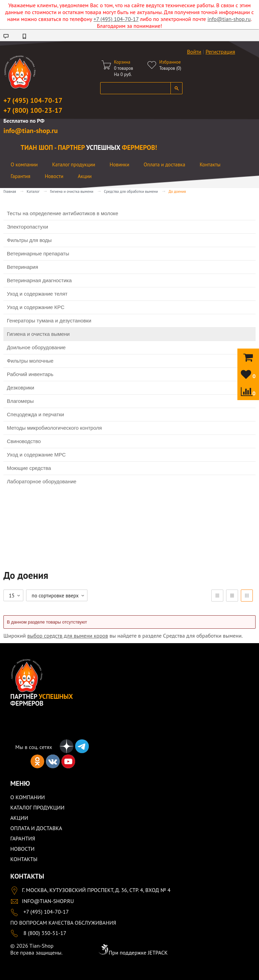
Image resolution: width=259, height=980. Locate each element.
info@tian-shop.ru (229, 19)
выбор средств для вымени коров (67, 636)
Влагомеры (20, 401)
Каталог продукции (74, 164)
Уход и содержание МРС (36, 455)
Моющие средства (29, 468)
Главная (10, 191)
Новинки (120, 164)
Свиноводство (24, 441)
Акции (85, 176)
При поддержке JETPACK (133, 953)
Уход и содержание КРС (36, 307)
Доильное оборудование (36, 347)
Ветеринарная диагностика (39, 280)
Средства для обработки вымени (131, 191)
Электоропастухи (27, 227)
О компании (24, 164)
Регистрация (220, 52)
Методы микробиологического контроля (54, 428)
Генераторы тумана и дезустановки (49, 321)
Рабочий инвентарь (30, 374)
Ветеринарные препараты (38, 254)
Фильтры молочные (30, 361)
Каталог (33, 191)
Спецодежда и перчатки (36, 414)
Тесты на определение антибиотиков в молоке (63, 213)
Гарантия (20, 176)
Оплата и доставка (164, 164)
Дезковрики (21, 388)
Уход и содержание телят (37, 294)
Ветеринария (22, 267)
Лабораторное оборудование (42, 481)
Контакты (210, 164)
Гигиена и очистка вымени (72, 191)
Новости (54, 176)
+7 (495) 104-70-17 (116, 19)
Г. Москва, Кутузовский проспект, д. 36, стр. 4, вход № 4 (90, 890)
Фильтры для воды (29, 240)
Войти (194, 52)
